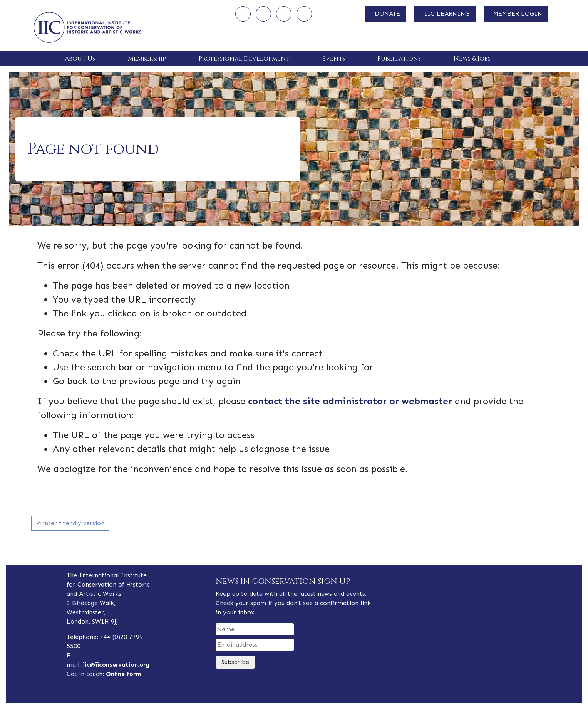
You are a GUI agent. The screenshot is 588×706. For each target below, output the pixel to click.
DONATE (387, 14)
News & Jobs (472, 59)
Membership (147, 59)
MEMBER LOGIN (518, 14)
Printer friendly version (70, 523)
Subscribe (235, 662)
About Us (80, 59)
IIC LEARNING (447, 14)
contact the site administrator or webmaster (350, 401)
